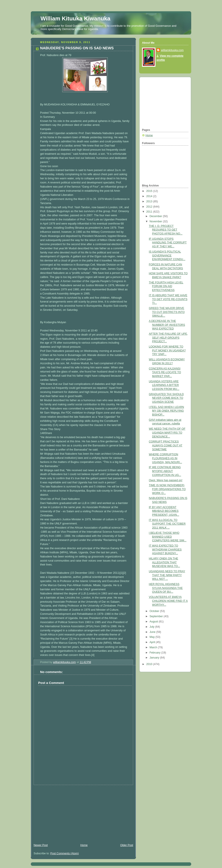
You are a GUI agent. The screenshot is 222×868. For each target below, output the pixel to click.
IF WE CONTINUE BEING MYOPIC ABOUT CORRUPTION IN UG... (165, 471)
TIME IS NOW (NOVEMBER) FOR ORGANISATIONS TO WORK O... (167, 489)
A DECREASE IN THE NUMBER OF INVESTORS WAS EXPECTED (167, 325)
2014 (150, 196)
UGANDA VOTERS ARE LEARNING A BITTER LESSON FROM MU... (164, 385)
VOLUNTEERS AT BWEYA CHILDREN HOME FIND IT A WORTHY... (168, 601)
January (155, 658)
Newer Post (41, 845)
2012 (150, 207)
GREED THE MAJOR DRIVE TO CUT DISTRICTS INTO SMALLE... (167, 312)
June (153, 632)
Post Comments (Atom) (64, 853)
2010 (150, 664)
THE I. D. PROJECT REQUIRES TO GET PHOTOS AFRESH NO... (166, 230)
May (153, 637)
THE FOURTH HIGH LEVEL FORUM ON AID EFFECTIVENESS (166, 286)
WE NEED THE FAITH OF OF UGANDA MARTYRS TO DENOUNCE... (167, 433)
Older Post (127, 845)
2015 (150, 191)
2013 (150, 201)
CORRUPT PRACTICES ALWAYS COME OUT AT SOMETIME (166, 445)
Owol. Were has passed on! (166, 480)
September (157, 616)
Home (84, 845)
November (156, 221)
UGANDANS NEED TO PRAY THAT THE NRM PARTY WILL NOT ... (167, 575)
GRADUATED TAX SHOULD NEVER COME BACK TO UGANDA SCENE (166, 398)
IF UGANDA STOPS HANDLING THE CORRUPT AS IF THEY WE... (168, 243)
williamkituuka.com (172, 50)
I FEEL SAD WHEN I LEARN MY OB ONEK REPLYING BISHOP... (166, 411)
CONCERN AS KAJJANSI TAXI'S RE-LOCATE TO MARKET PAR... (165, 372)
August (154, 622)
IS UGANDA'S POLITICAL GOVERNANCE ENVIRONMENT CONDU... (167, 255)
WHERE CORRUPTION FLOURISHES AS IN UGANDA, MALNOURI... (166, 458)
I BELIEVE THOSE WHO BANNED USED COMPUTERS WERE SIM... (168, 537)
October (155, 611)
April (153, 642)
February (155, 653)
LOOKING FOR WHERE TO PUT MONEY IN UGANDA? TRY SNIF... (167, 350)
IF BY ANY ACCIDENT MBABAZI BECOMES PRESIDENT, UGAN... (164, 511)
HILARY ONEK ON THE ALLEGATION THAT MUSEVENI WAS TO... (165, 562)
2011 (150, 212)
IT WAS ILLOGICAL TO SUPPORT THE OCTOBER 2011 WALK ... (167, 524)
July (152, 627)
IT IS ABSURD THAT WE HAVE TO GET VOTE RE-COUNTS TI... (168, 299)
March (154, 647)
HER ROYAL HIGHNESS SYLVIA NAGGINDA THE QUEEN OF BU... (166, 588)
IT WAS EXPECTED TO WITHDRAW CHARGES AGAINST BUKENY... (165, 550)
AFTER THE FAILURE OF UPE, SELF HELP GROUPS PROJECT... (168, 338)
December (156, 216)
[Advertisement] (63, 812)
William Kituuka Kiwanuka (75, 18)
